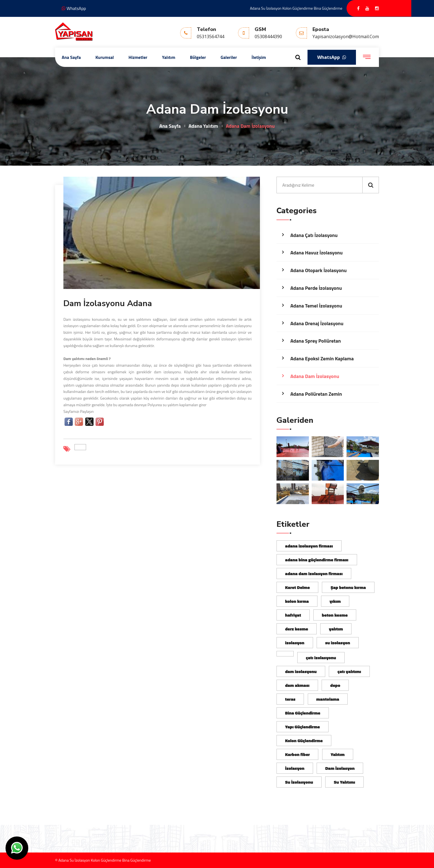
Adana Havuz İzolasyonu (317, 253)
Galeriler (229, 57)
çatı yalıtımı (349, 671)
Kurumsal (105, 57)
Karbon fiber (297, 754)
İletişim (259, 57)
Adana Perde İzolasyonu (316, 288)
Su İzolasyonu (299, 782)
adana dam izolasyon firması (314, 574)
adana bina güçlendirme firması (317, 560)
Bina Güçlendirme (303, 713)
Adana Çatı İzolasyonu (314, 235)
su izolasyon (338, 643)
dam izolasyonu (301, 671)
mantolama (328, 699)
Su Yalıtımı (344, 782)
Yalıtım (169, 57)
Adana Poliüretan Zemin (316, 394)
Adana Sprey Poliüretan (316, 341)
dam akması (297, 685)
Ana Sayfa (71, 57)
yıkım (335, 601)
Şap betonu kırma (348, 587)
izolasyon (295, 643)
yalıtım (336, 629)
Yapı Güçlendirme (303, 727)
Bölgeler (198, 57)
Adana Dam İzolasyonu (315, 376)
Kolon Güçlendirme (304, 741)
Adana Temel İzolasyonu (316, 306)
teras (290, 699)
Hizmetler (138, 57)
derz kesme (297, 629)
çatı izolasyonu (321, 658)
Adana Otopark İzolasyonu (318, 270)
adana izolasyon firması (309, 546)
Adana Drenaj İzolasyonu (317, 323)
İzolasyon (295, 768)
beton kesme (335, 615)
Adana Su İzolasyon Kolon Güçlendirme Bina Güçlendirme (296, 8)
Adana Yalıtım (203, 126)
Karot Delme (297, 587)
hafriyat (293, 615)
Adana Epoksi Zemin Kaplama (322, 359)
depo (335, 685)
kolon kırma (297, 601)
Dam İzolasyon (340, 768)
